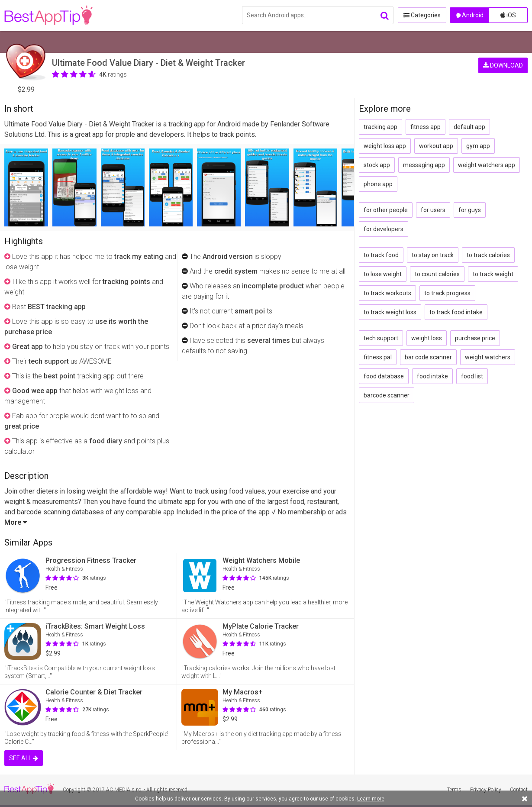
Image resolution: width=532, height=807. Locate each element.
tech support (381, 338)
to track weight (493, 274)
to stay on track (433, 255)
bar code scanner (428, 357)
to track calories (488, 255)
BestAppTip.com (49, 16)
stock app (377, 165)
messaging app (424, 165)
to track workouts (387, 293)
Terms (454, 790)
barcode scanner (387, 395)
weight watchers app (487, 165)
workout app (436, 146)
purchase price (475, 338)
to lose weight (383, 274)
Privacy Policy (486, 790)
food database (384, 376)
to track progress (447, 293)
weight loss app (385, 146)
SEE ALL (24, 758)
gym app (478, 146)
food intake (432, 376)
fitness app (426, 127)
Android (470, 15)
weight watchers (488, 357)
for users (433, 210)
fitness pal (378, 357)
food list (472, 376)
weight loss (427, 338)
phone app (378, 184)
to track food (381, 255)
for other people (386, 210)
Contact (519, 790)
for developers (384, 229)
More (16, 522)
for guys (470, 210)
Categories (422, 15)
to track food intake (456, 312)
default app (469, 127)
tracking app (380, 127)
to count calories (437, 274)
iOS (508, 15)
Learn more (371, 799)
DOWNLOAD (503, 65)
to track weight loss (390, 312)
